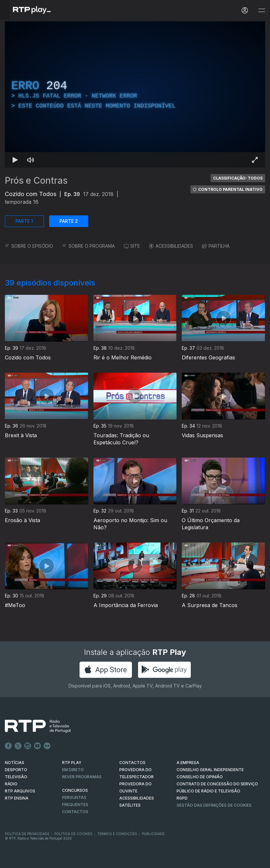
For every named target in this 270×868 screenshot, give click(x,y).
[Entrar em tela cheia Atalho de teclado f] (255, 160)
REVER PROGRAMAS (82, 777)
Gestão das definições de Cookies (214, 805)
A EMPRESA (188, 763)
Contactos (75, 812)
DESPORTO (16, 770)
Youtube (38, 746)
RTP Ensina (17, 798)
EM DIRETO (73, 770)
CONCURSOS (75, 790)
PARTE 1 (24, 221)
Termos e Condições (117, 834)
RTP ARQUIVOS (20, 791)
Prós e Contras (36, 181)
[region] (135, 94)
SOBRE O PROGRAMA (88, 246)
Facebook (8, 746)
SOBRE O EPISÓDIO (29, 246)
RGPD (182, 798)
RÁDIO (11, 784)
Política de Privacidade (27, 834)
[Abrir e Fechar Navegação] (262, 10)
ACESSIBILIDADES (171, 246)
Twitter (18, 746)
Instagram (28, 746)
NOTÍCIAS (15, 763)
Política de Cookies (73, 834)
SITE (132, 246)
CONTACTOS (132, 763)
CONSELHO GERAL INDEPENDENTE (210, 770)
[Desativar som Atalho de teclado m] (31, 160)
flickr (47, 746)
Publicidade (153, 834)
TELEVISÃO (16, 777)
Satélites (130, 805)
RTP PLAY (72, 763)
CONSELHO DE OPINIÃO (200, 777)
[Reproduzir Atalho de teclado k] (15, 160)
